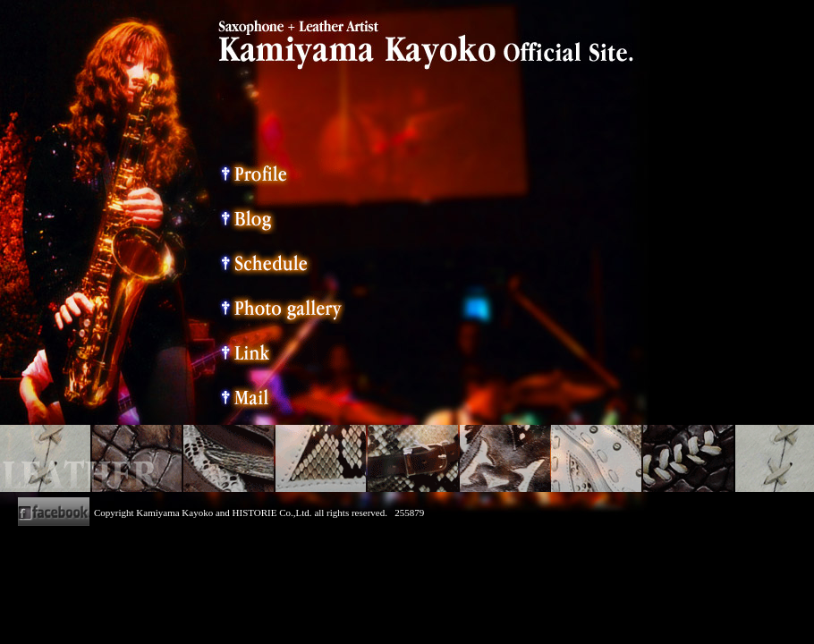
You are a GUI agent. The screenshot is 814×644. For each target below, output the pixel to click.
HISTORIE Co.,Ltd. (272, 513)
